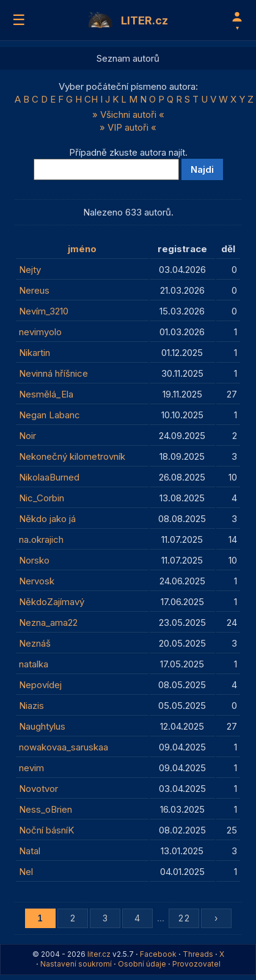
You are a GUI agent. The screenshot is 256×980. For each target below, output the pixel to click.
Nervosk (37, 581)
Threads (198, 954)
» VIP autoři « (128, 127)
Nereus (34, 290)
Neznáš (35, 643)
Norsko (34, 560)
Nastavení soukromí (76, 964)
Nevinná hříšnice (53, 373)
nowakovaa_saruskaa (64, 747)
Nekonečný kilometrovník (72, 456)
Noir (27, 436)
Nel (26, 872)
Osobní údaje (142, 964)
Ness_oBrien (46, 809)
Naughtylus (42, 726)
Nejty (30, 270)
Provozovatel (196, 964)
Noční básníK (46, 830)
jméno (82, 249)
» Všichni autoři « (128, 114)
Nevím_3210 (44, 311)
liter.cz (99, 954)
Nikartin (35, 353)
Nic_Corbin (42, 498)
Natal (30, 851)
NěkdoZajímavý (52, 602)
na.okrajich (41, 539)
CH (91, 99)
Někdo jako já (47, 519)
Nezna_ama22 (48, 622)
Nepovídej (40, 685)
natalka (34, 664)
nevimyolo (40, 332)
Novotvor (38, 789)
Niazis (31, 706)
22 (184, 918)
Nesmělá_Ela (46, 394)
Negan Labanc (49, 415)
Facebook (158, 954)
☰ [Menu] (19, 20)
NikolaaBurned (49, 477)
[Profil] (237, 20)
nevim (31, 768)
